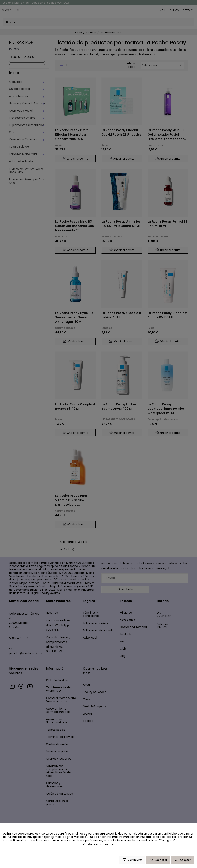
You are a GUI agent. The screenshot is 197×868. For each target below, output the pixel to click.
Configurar (132, 861)
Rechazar (158, 861)
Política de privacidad (98, 845)
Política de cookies (164, 838)
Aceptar (183, 861)
